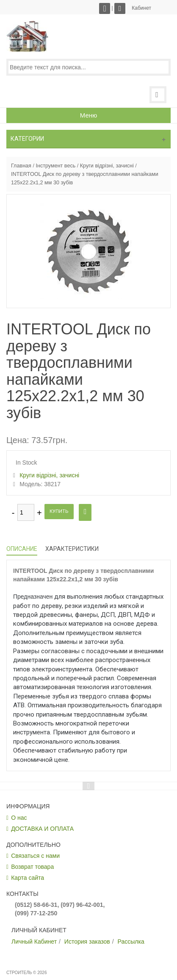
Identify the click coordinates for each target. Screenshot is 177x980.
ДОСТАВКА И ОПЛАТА (42, 829)
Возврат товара (32, 867)
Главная (21, 166)
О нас (19, 818)
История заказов (87, 942)
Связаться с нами (35, 856)
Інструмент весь (55, 166)
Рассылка (131, 942)
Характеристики (72, 549)
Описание (22, 549)
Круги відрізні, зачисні (107, 166)
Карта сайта (28, 878)
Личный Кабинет (34, 942)
